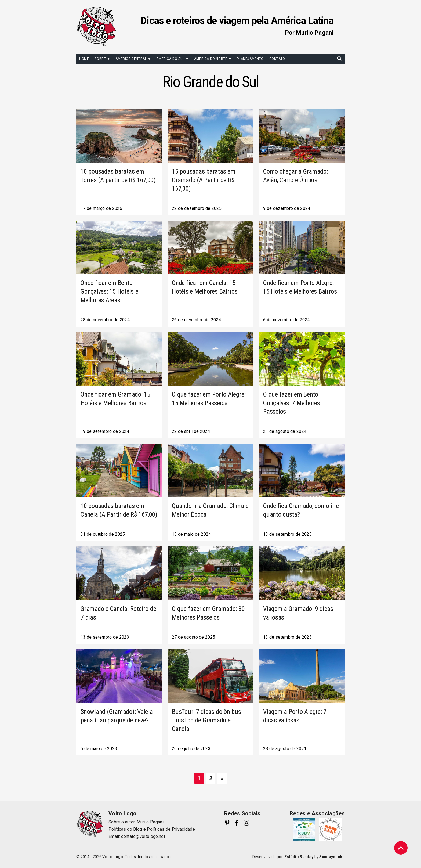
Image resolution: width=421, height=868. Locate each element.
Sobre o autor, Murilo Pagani (136, 822)
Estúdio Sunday (299, 857)
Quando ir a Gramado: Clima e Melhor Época (210, 510)
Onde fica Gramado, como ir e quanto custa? (301, 510)
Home (84, 59)
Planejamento (250, 59)
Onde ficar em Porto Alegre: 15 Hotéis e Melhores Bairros (300, 287)
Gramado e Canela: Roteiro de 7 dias (118, 613)
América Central (131, 59)
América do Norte (211, 59)
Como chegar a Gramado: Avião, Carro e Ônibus (295, 176)
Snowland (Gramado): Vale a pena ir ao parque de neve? (117, 716)
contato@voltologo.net (143, 836)
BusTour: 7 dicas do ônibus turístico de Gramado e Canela (206, 720)
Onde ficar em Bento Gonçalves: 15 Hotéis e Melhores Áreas (109, 291)
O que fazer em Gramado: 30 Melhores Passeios (208, 613)
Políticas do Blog (125, 829)
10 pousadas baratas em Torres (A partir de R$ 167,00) (118, 176)
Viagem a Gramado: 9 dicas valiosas (298, 613)
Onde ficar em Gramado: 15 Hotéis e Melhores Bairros (115, 399)
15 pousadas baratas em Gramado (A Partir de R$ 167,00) (204, 180)
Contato (277, 59)
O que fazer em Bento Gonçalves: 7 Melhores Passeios (292, 403)
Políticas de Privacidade (171, 829)
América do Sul (170, 59)
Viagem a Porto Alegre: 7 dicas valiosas (295, 716)
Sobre (100, 59)
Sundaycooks (332, 857)
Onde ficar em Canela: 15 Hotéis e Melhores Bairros (205, 287)
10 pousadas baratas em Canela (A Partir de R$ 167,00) (119, 510)
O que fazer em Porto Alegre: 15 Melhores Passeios (209, 399)
